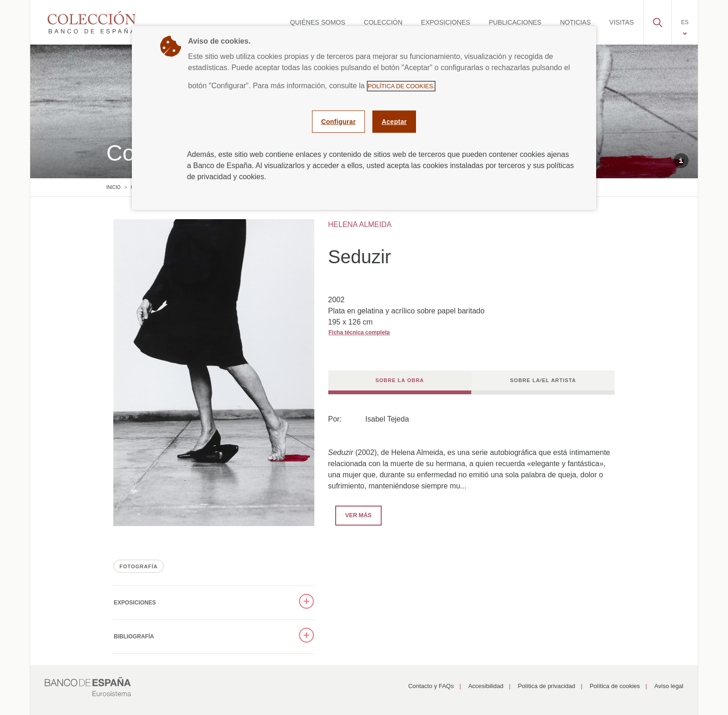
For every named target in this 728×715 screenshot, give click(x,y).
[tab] (400, 382)
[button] (657, 20)
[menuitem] (318, 22)
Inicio (114, 187)
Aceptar (394, 122)
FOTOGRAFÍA (139, 566)
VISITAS (621, 22)
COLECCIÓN (383, 22)
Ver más (354, 515)
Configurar (338, 122)
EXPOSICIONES (446, 22)
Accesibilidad (486, 686)
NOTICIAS (575, 22)
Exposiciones (135, 603)
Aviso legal (669, 686)
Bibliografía (134, 637)
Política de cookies (615, 686)
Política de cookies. (401, 86)
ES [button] (685, 22)
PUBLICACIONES (515, 22)
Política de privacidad (546, 686)
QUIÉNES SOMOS (318, 22)
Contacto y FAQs (431, 686)
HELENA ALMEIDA (360, 224)
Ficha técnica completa (359, 332)
